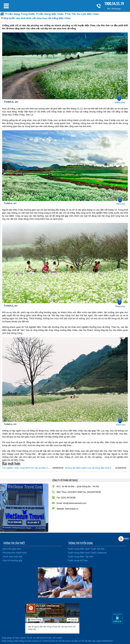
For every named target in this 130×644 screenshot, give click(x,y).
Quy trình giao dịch (12, 549)
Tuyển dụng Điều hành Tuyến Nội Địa (86, 549)
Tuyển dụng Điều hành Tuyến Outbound (87, 553)
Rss (121, 539)
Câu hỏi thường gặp (12, 560)
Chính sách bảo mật (12, 557)
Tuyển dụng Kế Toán (78, 560)
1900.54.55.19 (114, 4)
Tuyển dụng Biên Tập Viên (80, 557)
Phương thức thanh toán (15, 553)
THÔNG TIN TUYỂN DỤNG (81, 543)
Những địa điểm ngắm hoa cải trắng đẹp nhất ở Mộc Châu (90, 468)
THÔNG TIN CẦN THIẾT (14, 543)
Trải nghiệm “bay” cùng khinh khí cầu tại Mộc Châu (27, 468)
